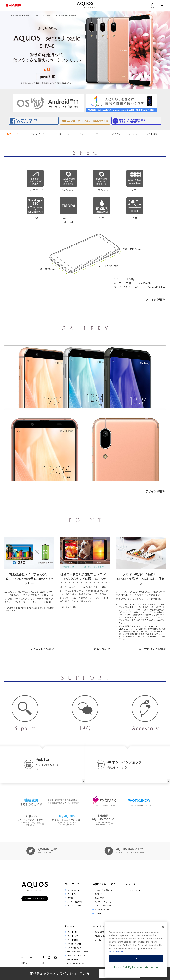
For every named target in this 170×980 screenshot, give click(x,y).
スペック (133, 134)
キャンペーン (133, 884)
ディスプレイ (37, 134)
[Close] (163, 945)
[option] (49, 103)
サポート (69, 926)
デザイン (116, 134)
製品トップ (12, 134)
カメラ (83, 134)
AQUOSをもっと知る (104, 884)
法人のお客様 (100, 926)
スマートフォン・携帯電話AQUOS (21, 15)
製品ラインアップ (44, 15)
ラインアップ (72, 884)
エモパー (98, 134)
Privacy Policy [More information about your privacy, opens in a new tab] (116, 970)
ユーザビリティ (62, 134)
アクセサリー (153, 134)
